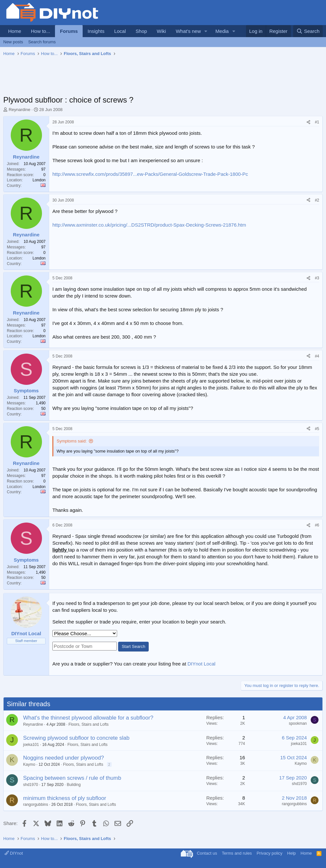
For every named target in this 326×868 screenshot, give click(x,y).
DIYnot (14, 853)
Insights (96, 31)
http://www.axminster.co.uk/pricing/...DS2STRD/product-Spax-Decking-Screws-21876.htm (149, 225)
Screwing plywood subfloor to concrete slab (76, 738)
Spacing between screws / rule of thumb (72, 778)
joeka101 (31, 745)
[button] (206, 31)
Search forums (42, 42)
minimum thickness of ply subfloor (65, 798)
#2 (317, 200)
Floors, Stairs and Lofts (88, 724)
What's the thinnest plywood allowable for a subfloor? (88, 718)
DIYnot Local (201, 664)
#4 (317, 356)
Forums (69, 31)
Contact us (207, 853)
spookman (298, 723)
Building (74, 785)
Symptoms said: (72, 441)
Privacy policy (270, 853)
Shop (141, 31)
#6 (317, 525)
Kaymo (29, 764)
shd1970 (31, 785)
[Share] (308, 122)
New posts (13, 42)
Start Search (133, 646)
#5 (317, 429)
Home (15, 31)
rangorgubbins (36, 805)
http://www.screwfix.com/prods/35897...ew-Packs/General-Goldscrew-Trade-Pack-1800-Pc (150, 174)
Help (292, 853)
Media (222, 31)
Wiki (161, 31)
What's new (188, 31)
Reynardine (20, 110)
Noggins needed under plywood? (64, 758)
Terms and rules (237, 853)
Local (120, 31)
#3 (317, 278)
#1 (317, 122)
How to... (41, 31)
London (39, 180)
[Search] (308, 31)
